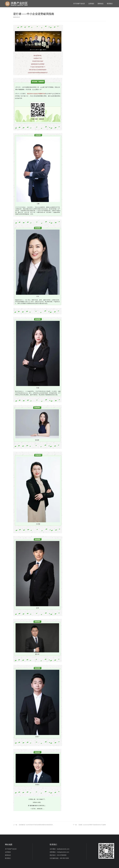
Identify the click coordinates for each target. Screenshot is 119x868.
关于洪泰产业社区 (79, 4)
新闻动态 (101, 4)
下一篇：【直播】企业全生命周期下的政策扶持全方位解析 (89, 825)
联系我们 (110, 4)
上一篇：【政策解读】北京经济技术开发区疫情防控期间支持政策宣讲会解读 (34, 825)
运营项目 (91, 4)
